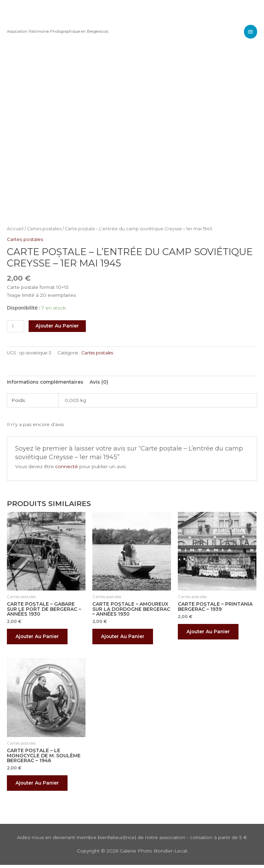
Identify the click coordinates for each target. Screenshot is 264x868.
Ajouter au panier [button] (39, 637)
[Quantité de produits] (16, 326)
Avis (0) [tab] (99, 382)
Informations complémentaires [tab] (45, 382)
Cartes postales (44, 229)
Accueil (15, 229)
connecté (67, 466)
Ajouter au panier (57, 326)
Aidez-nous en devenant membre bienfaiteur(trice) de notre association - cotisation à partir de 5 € (132, 841)
